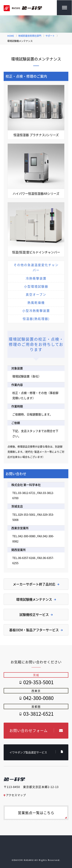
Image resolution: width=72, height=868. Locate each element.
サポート (50, 36)
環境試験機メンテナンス (36, 599)
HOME (11, 36)
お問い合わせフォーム (36, 731)
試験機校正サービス (36, 614)
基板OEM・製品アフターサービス (36, 630)
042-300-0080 (38, 698)
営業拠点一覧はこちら (36, 813)
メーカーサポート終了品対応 (36, 584)
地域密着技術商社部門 (30, 36)
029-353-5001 (38, 682)
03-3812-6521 (38, 714)
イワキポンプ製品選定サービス (36, 752)
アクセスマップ (15, 795)
